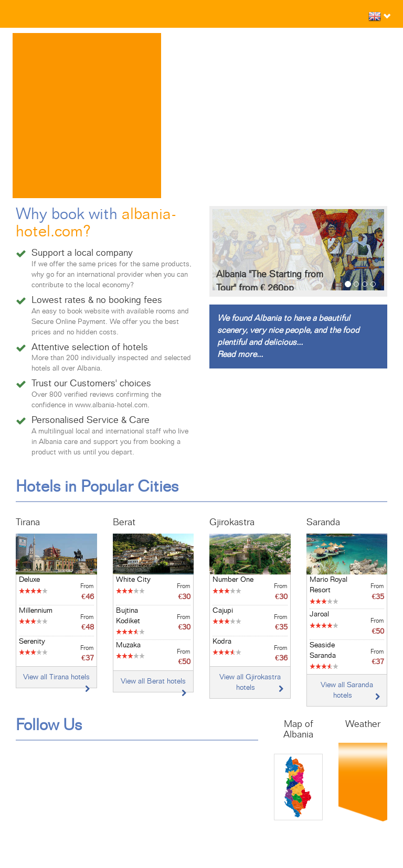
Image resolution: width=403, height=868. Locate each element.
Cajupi (223, 611)
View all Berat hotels (153, 681)
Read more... (240, 354)
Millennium (36, 611)
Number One (233, 580)
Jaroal (319, 614)
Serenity (32, 642)
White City (133, 580)
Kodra (222, 642)
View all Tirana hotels (56, 677)
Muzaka (128, 645)
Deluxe (29, 580)
